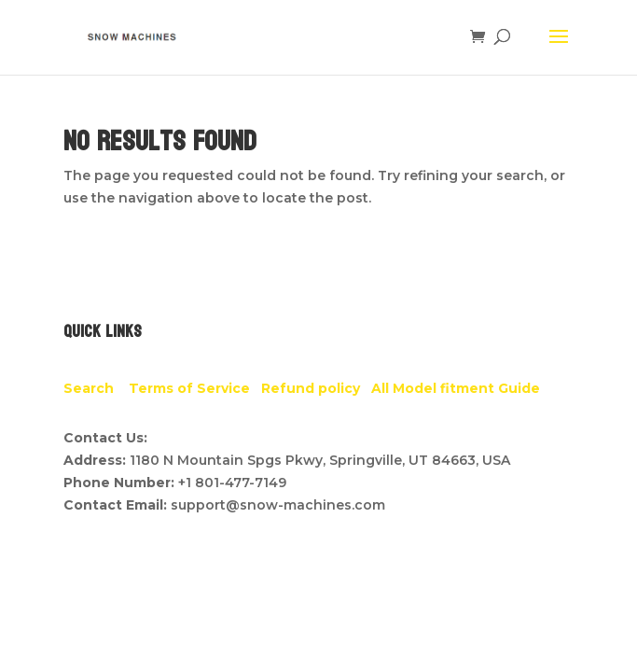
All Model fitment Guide (456, 388)
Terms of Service (195, 388)
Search (96, 388)
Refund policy (316, 388)
